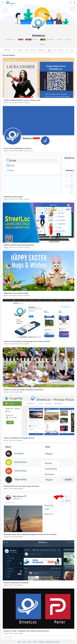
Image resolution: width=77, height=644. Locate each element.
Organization (7, 51)
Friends (27, 51)
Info (14, 51)
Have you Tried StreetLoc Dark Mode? (16, 583)
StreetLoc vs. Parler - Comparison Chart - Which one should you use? (26, 631)
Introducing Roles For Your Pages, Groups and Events (21, 486)
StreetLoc (12, 55)
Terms (24, 642)
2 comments (27, 103)
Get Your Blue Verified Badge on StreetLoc (18, 148)
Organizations (42, 51)
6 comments (27, 344)
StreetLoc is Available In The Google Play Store (19, 438)
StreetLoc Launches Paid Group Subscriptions (19, 245)
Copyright (41, 642)
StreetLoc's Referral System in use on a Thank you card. (22, 100)
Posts (49, 51)
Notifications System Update (13, 197)
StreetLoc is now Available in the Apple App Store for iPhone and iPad (27, 341)
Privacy (29, 642)
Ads (67, 51)
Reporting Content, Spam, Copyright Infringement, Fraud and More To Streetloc (30, 534)
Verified (31, 151)
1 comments (27, 199)
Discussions (61, 51)
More (72, 51)
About (19, 642)
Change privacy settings (52, 642)
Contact (35, 642)
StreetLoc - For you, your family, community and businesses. (24, 390)
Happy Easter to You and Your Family (16, 293)
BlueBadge (26, 151)
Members (20, 51)
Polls (54, 51)
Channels (33, 51)
